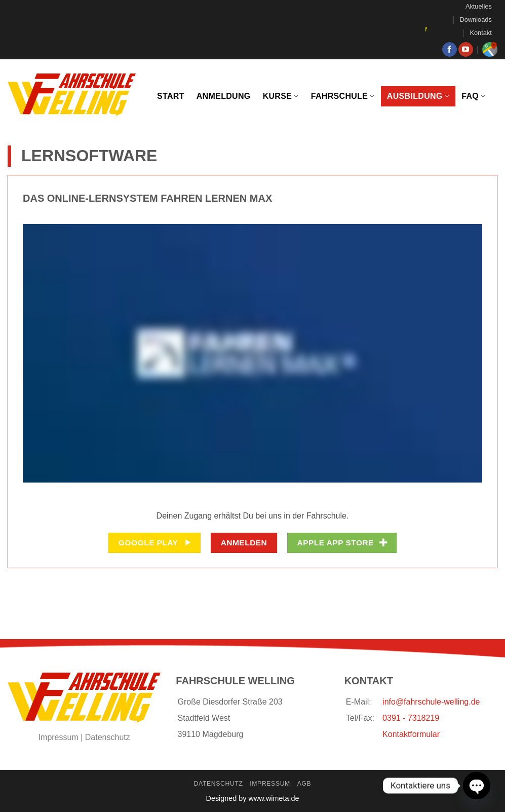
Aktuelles (479, 6)
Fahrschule (343, 96)
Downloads (476, 20)
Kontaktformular (411, 734)
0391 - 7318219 (411, 718)
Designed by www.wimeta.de (253, 798)
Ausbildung (418, 96)
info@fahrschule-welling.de (431, 702)
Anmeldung (224, 96)
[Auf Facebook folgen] (450, 50)
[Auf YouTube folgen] (466, 50)
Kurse (281, 96)
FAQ (473, 96)
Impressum (59, 737)
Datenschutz (108, 737)
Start (171, 96)
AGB (304, 784)
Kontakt (480, 33)
